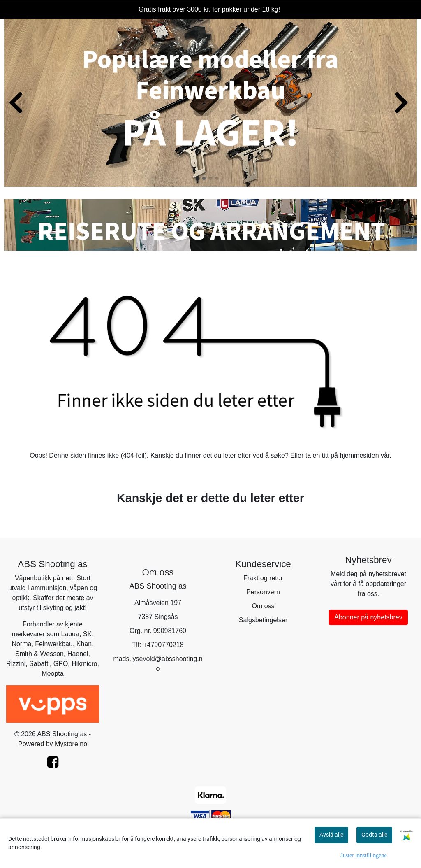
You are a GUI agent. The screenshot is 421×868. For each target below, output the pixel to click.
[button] (204, 178)
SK (87, 634)
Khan (84, 644)
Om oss (263, 606)
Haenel (78, 654)
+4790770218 (163, 645)
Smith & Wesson (39, 654)
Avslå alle (331, 835)
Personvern (263, 592)
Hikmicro (84, 664)
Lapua (70, 634)
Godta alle (374, 835)
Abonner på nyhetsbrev (368, 617)
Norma (21, 644)
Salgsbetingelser (263, 620)
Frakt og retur (263, 578)
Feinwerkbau (54, 644)
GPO (61, 664)
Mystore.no (71, 744)
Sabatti (39, 664)
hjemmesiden (359, 455)
